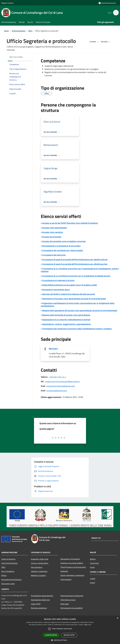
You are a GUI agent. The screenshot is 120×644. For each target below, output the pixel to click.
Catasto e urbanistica (39, 571)
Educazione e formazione (70, 559)
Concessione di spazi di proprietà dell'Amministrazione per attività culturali (75, 259)
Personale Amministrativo (11, 580)
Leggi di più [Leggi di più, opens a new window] (87, 625)
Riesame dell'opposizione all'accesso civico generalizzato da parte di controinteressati (80, 310)
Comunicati (94, 563)
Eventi (93, 583)
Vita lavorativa (37, 567)
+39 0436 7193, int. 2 (57, 377)
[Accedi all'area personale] (107, 3)
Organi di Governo (8, 559)
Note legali (65, 604)
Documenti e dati (8, 584)
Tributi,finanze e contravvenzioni (73, 567)
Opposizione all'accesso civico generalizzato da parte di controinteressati (74, 299)
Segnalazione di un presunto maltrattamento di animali (66, 320)
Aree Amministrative (9, 563)
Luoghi (93, 578)
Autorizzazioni (66, 579)
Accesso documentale (52, 237)
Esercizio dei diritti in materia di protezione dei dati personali (69, 294)
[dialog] (60, 630)
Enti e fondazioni (8, 571)
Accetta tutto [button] (51, 635)
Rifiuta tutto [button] (69, 635)
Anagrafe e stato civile (40, 559)
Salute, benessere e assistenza (72, 575)
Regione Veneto (7, 3)
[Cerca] (116, 13)
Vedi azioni (106, 42)
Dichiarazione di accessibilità (72, 608)
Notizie (93, 559)
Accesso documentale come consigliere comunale (64, 241)
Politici (4, 575)
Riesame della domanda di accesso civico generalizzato (66, 315)
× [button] (117, 618)
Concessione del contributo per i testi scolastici (63, 250)
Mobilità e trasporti (38, 575)
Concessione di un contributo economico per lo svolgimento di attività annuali (76, 276)
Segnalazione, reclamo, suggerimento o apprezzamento (66, 324)
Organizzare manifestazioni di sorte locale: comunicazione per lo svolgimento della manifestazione (78, 305)
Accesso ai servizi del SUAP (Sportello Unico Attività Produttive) (70, 223)
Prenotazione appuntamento (42, 596)
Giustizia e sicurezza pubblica (72, 563)
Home (6, 31)
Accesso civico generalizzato (55, 228)
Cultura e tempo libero (40, 563)
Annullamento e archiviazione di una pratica (61, 246)
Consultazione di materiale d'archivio (58, 280)
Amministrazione (19, 31)
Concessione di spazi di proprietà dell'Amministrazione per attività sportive (75, 264)
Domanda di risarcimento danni (56, 290)
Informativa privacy (68, 600)
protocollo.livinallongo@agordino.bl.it (61, 386)
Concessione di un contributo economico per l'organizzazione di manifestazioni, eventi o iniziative (80, 270)
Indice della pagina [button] (16, 57)
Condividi (94, 42)
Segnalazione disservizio (40, 600)
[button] (60, 640)
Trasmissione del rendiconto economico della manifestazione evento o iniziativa (77, 329)
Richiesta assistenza (39, 608)
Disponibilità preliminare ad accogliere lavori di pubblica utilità (69, 285)
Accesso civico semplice (53, 232)
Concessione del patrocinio (54, 255)
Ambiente (64, 571)
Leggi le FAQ (36, 604)
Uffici (30, 31)
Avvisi (92, 567)
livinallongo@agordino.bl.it (57, 391)
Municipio (53, 349)
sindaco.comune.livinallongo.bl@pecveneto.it (62, 381)
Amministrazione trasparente (72, 596)
